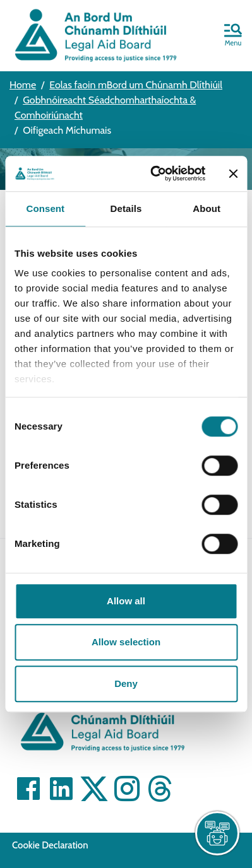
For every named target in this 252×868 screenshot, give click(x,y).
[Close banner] (233, 173)
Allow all (126, 601)
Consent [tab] (45, 208)
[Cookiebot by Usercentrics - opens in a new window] (154, 173)
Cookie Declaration (50, 845)
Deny (126, 683)
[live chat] (217, 833)
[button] (233, 36)
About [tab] (207, 208)
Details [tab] (126, 208)
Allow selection (126, 642)
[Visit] (28, 789)
